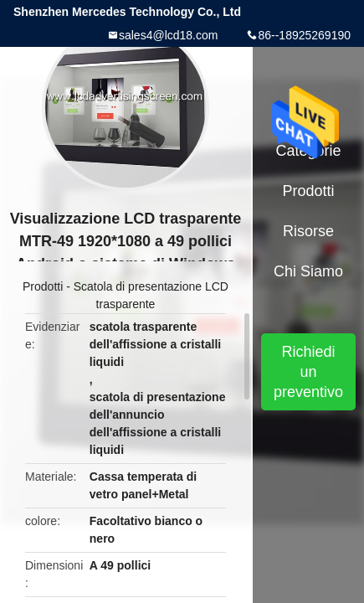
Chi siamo (308, 271)
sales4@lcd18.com (169, 35)
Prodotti (43, 286)
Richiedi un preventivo (308, 372)
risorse (308, 231)
